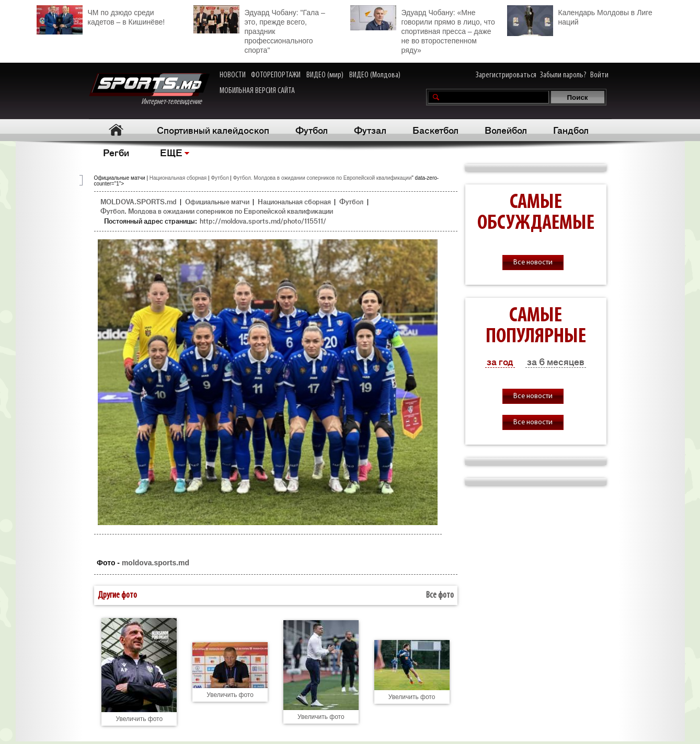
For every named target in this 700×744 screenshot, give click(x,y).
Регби (116, 152)
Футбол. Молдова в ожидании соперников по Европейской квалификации (323, 178)
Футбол (312, 130)
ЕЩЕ (171, 152)
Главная (116, 130)
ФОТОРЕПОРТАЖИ (276, 75)
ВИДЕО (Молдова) (375, 75)
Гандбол (571, 130)
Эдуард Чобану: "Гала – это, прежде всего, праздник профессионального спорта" (259, 30)
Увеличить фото (140, 719)
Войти (599, 75)
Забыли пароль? (563, 75)
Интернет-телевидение (149, 90)
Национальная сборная (178, 178)
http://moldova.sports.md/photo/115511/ (263, 221)
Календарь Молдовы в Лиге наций (580, 16)
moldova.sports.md (156, 563)
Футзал (370, 130)
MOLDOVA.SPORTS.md (138, 201)
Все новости (533, 263)
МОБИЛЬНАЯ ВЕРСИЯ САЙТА (257, 91)
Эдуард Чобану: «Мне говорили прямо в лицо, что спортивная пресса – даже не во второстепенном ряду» (423, 30)
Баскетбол (435, 130)
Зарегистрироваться (506, 75)
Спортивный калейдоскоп (213, 130)
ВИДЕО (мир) (325, 75)
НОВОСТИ (233, 75)
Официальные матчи (217, 201)
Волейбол (506, 130)
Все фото (440, 595)
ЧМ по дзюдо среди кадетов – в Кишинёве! (101, 16)
